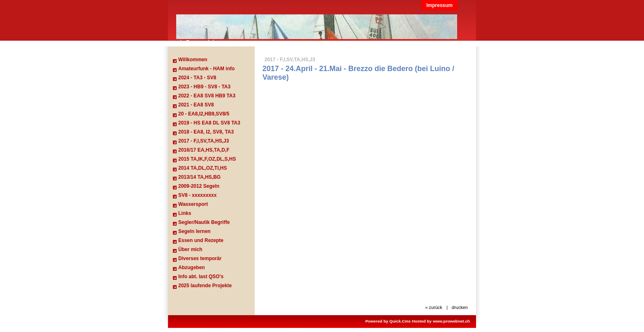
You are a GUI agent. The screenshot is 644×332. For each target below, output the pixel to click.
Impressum (439, 5)
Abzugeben (192, 267)
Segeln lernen (194, 231)
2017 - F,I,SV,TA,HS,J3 (204, 141)
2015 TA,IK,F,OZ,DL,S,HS (207, 159)
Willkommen (193, 60)
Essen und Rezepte (201, 240)
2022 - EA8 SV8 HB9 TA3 (207, 96)
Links (185, 213)
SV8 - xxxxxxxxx (197, 195)
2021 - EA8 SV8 (196, 105)
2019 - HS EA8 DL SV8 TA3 (209, 123)
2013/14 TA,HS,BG (199, 177)
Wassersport (193, 204)
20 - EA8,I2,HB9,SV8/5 (204, 114)
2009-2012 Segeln (199, 186)
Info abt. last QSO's (201, 277)
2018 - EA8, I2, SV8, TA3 (206, 132)
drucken (460, 307)
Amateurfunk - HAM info (206, 69)
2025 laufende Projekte (205, 286)
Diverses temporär (200, 258)
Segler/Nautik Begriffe (204, 222)
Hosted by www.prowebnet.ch (441, 321)
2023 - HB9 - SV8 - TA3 (204, 87)
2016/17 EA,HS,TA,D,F (204, 150)
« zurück (434, 307)
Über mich (190, 249)
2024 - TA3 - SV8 (197, 78)
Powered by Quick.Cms (388, 321)
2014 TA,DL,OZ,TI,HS (202, 168)
